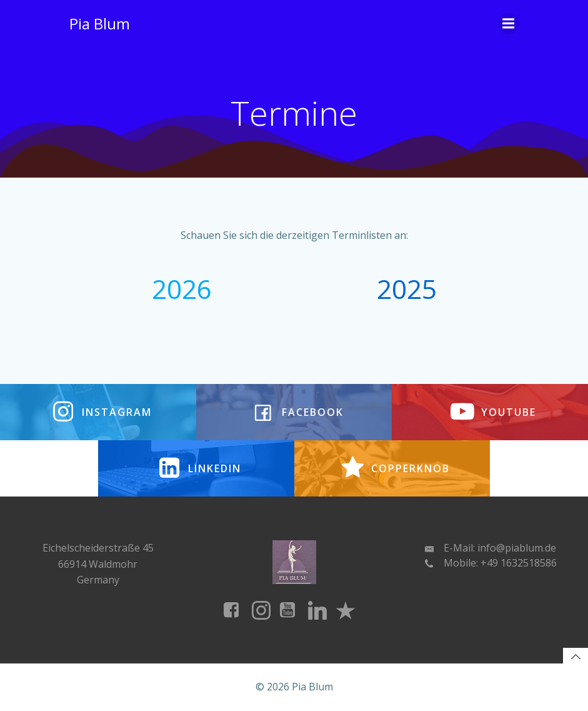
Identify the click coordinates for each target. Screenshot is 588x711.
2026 (182, 289)
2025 (407, 289)
